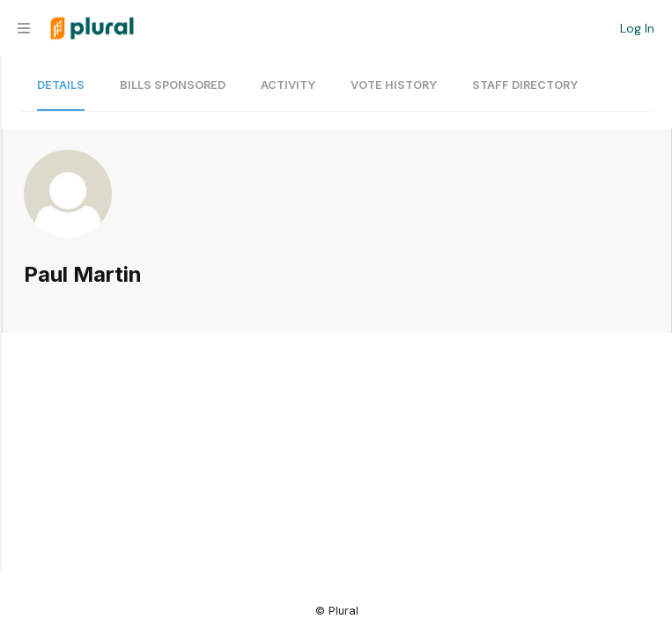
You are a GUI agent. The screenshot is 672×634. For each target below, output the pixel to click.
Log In (637, 28)
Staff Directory (525, 85)
